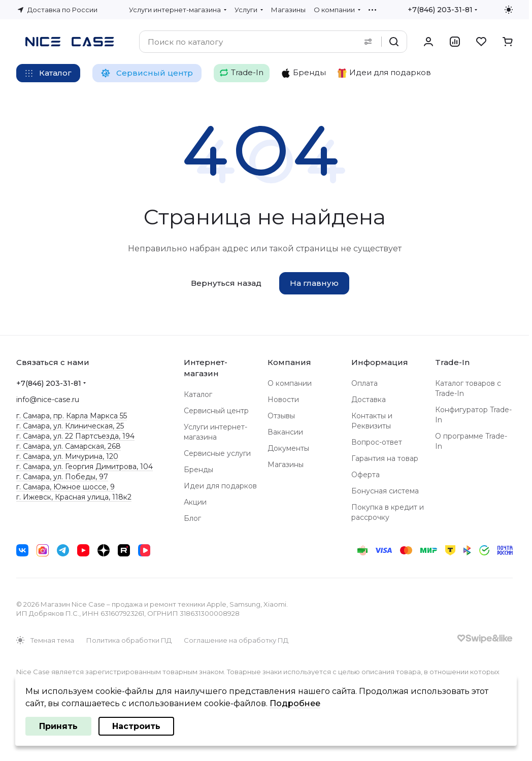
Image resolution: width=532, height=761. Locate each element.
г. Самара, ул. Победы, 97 (62, 477)
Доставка (369, 400)
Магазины (286, 465)
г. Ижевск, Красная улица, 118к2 (74, 497)
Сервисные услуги (217, 453)
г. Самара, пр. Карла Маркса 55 (72, 416)
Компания (289, 362)
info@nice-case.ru (48, 400)
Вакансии (285, 432)
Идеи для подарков (220, 486)
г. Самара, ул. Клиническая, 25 (70, 426)
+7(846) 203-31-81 (440, 10)
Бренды (198, 470)
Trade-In (452, 362)
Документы (288, 448)
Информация (380, 362)
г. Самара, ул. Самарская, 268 (69, 446)
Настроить (136, 726)
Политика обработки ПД (129, 640)
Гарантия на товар (385, 458)
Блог (192, 518)
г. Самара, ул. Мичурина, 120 (67, 456)
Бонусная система (385, 491)
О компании (290, 383)
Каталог (198, 394)
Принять (58, 726)
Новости (283, 400)
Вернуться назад (226, 283)
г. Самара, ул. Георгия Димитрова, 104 (85, 467)
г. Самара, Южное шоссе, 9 (65, 487)
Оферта (365, 475)
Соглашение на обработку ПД (236, 640)
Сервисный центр (216, 411)
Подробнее (295, 703)
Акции (195, 502)
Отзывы (281, 416)
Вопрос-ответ (377, 442)
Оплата (364, 383)
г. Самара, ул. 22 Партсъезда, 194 (75, 436)
